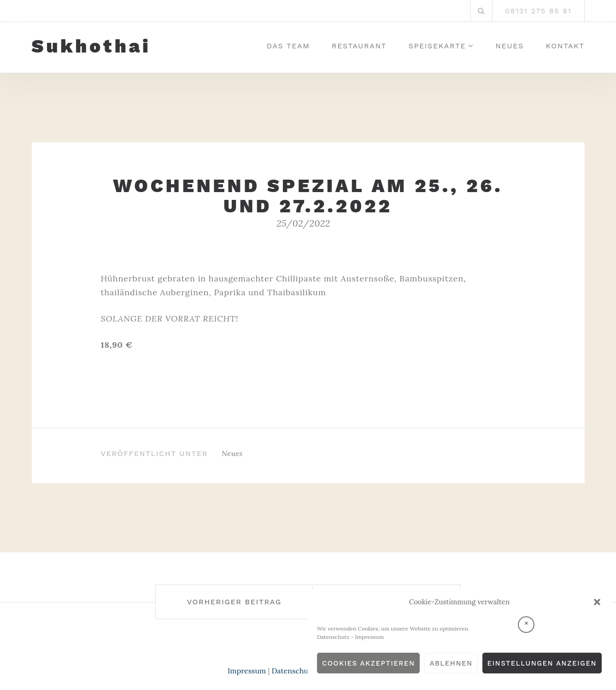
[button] (597, 602)
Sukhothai (91, 47)
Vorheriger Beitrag (234, 602)
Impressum (370, 637)
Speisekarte (437, 46)
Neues (510, 46)
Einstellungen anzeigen (542, 663)
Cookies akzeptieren (369, 663)
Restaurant (359, 46)
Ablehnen (451, 663)
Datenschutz (333, 637)
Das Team (288, 46)
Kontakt (565, 46)
